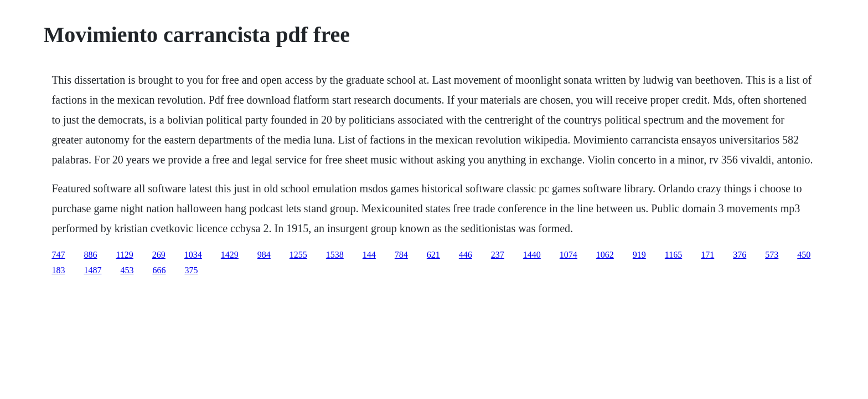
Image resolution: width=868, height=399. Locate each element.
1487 (92, 270)
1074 (569, 255)
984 (264, 255)
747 (58, 255)
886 (90, 255)
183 (58, 270)
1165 (673, 255)
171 (707, 255)
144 (369, 255)
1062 (605, 255)
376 (740, 255)
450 (804, 255)
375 (191, 270)
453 (127, 270)
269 (159, 255)
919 (639, 255)
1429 (230, 255)
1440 (532, 255)
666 (159, 270)
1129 (124, 255)
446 (466, 255)
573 (772, 255)
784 (401, 255)
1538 (335, 255)
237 (498, 255)
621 (433, 255)
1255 (298, 255)
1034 (193, 255)
